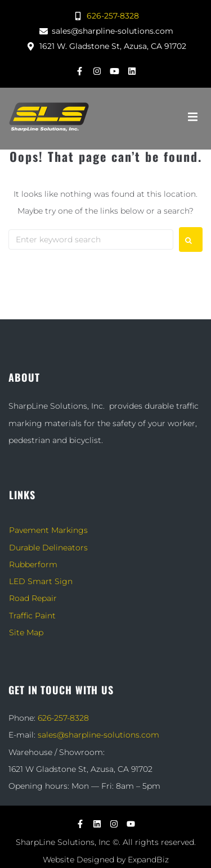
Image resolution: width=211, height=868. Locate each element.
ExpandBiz (148, 860)
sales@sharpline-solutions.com (98, 735)
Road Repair (33, 598)
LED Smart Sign (41, 581)
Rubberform (33, 564)
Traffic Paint (32, 616)
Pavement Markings (48, 530)
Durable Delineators (48, 548)
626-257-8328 (63, 718)
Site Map (26, 632)
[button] (192, 117)
